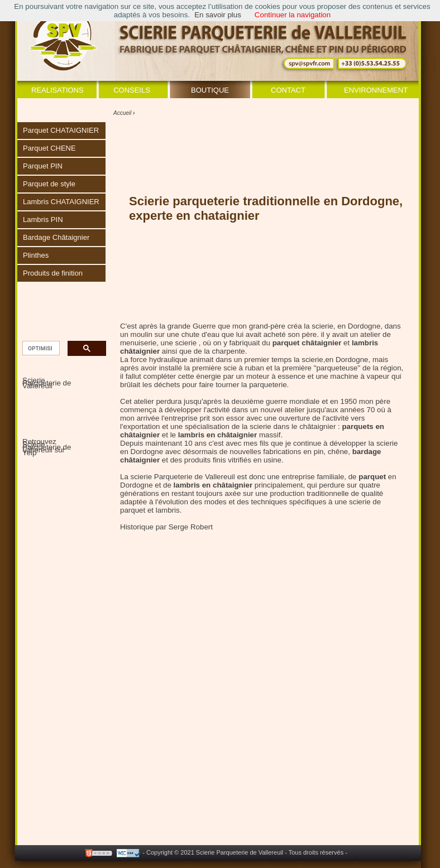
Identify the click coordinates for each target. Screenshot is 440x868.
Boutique (210, 90)
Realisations (58, 90)
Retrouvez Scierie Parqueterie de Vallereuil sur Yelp (47, 447)
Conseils (132, 90)
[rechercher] (40, 348)
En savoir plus (218, 15)
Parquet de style (49, 184)
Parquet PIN (43, 166)
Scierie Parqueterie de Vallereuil (47, 383)
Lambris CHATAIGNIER (61, 202)
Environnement (376, 90)
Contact (288, 90)
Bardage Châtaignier (56, 237)
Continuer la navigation (293, 15)
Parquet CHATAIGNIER (61, 130)
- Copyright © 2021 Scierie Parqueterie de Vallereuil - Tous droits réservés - (245, 852)
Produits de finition (53, 273)
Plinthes (36, 255)
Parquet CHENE (49, 148)
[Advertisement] (188, 799)
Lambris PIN (43, 220)
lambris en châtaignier (213, 485)
